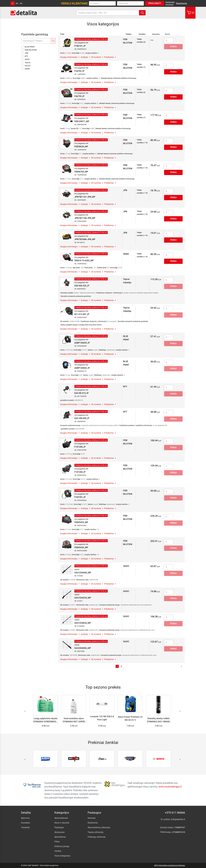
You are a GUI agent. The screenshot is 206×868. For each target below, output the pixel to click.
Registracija (181, 3)
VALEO (26, 66)
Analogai (84, 57)
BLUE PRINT (28, 47)
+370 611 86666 (175, 813)
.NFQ (156, 865)
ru (21, 3)
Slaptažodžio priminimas (170, 3)
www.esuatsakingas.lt (170, 787)
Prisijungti (155, 3)
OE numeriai (96, 57)
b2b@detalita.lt (178, 819)
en (17, 3)
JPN (25, 53)
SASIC (25, 59)
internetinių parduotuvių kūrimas (172, 865)
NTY (25, 56)
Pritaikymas (109, 57)
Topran (26, 63)
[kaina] (167, 34)
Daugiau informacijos (69, 57)
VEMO (26, 69)
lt (13, 3)
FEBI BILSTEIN (29, 50)
